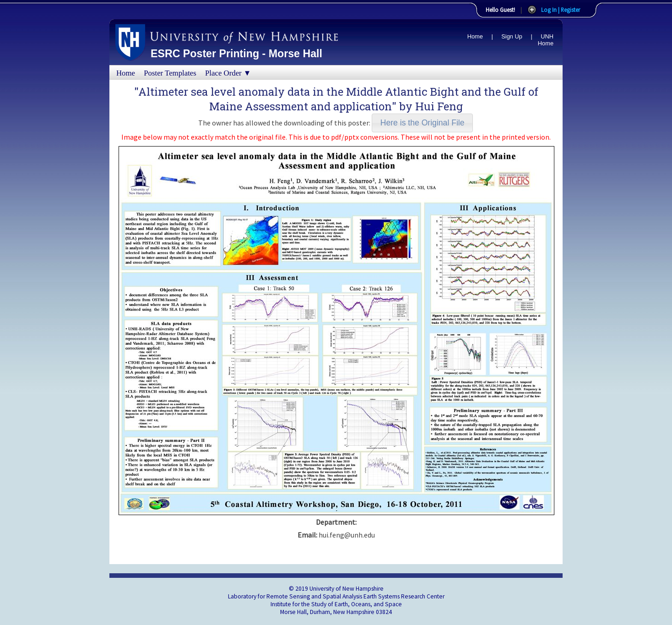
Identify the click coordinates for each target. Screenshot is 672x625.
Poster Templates (170, 73)
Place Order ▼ (228, 73)
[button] (422, 123)
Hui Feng (439, 106)
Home (475, 36)
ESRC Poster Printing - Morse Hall (236, 54)
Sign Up (512, 36)
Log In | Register (561, 10)
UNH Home (546, 40)
